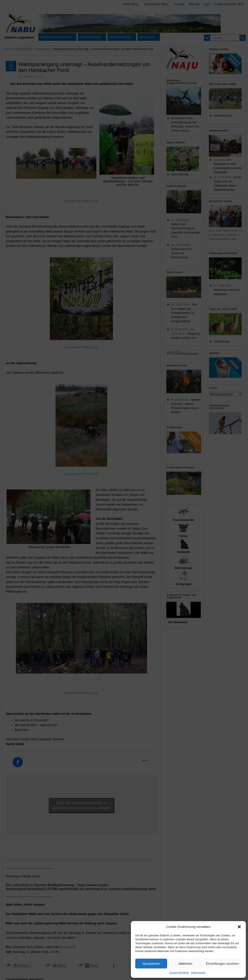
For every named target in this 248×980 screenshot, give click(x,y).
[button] (239, 927)
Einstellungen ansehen (222, 964)
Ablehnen (185, 964)
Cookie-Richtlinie (179, 973)
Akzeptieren (151, 964)
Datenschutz (198, 973)
